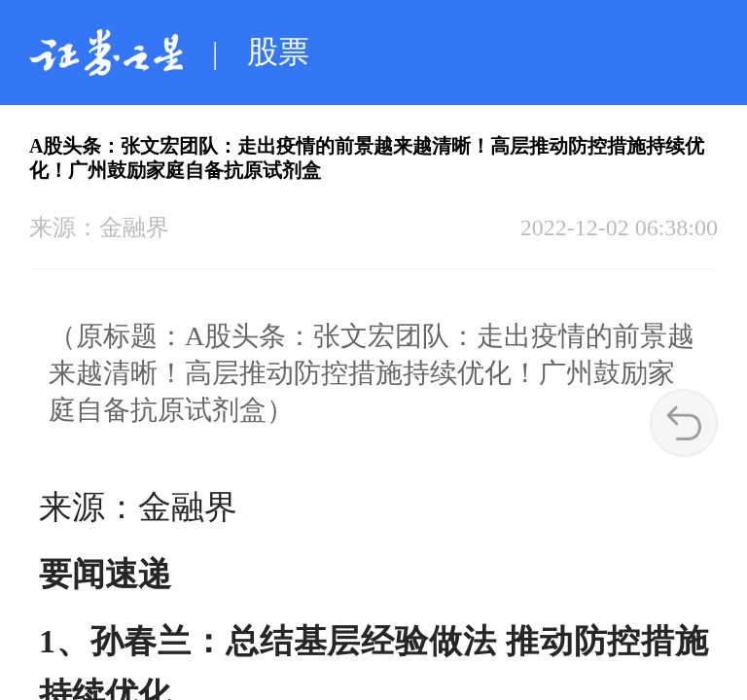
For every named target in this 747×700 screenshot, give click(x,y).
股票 (278, 52)
